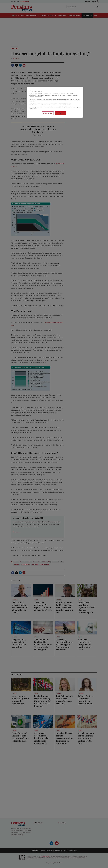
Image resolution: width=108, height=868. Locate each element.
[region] (55, 102)
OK (60, 113)
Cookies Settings (48, 113)
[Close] (81, 89)
